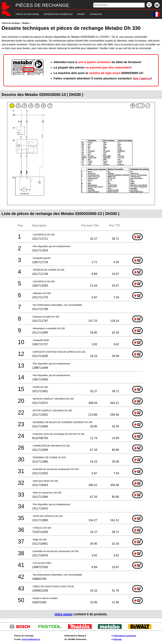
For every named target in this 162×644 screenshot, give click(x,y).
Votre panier (64, 614)
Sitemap (118, 639)
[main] (81, 320)
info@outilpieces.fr (31, 639)
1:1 (140, 106)
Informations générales (125, 636)
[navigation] (77, 14)
